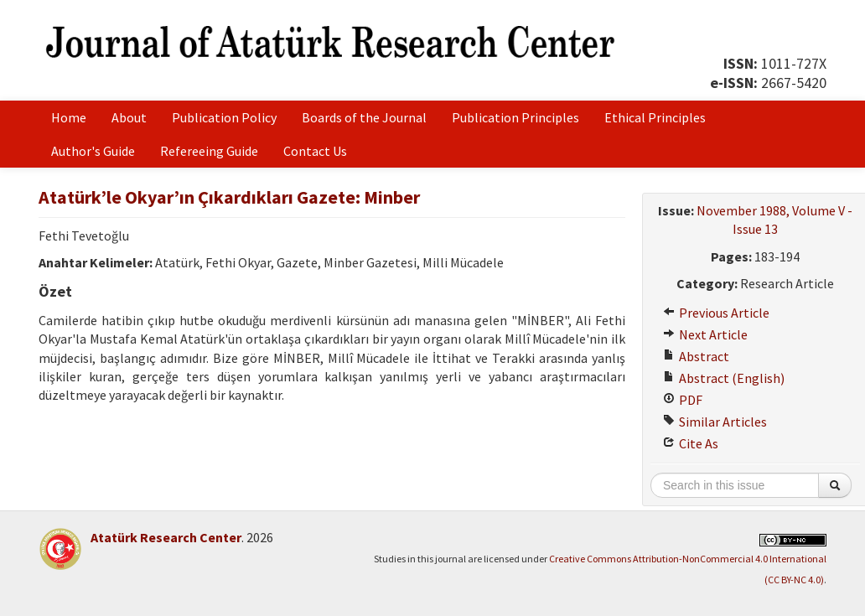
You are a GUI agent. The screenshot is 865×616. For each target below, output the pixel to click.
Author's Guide (93, 151)
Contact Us (315, 151)
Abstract (696, 356)
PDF (683, 400)
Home (69, 117)
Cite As (691, 443)
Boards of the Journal (364, 117)
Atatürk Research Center (166, 537)
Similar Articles (715, 422)
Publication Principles (515, 117)
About (129, 117)
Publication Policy (224, 117)
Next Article (705, 334)
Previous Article (716, 313)
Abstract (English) (724, 378)
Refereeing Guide (209, 151)
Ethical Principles (655, 117)
